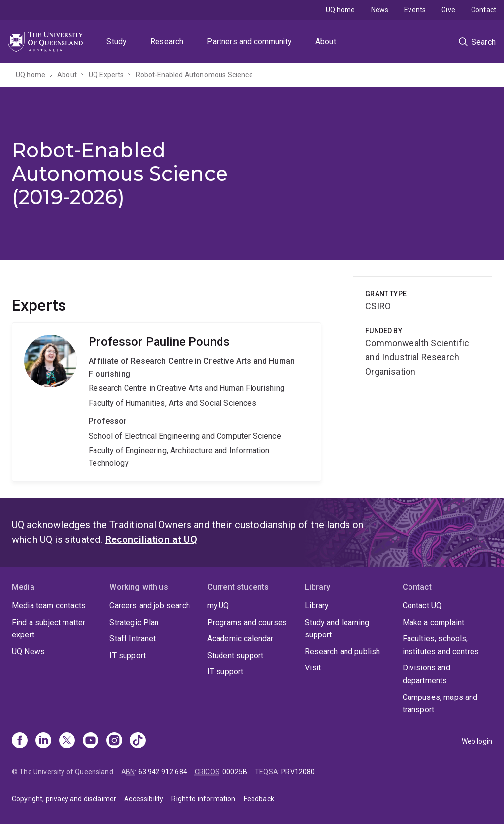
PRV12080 (298, 772)
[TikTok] (138, 741)
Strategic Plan (134, 622)
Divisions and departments (426, 674)
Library (317, 606)
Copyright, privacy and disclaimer (64, 799)
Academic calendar (240, 639)
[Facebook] (20, 741)
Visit (313, 668)
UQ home (341, 10)
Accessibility (144, 799)
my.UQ (218, 606)
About (326, 42)
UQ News (28, 651)
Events (415, 10)
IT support (127, 655)
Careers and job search (150, 606)
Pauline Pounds (167, 402)
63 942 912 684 (163, 772)
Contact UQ (422, 606)
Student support (235, 655)
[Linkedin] (43, 741)
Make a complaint (434, 622)
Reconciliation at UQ (151, 539)
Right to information (203, 799)
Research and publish (342, 651)
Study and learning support (337, 629)
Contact (484, 10)
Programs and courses (247, 622)
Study (116, 42)
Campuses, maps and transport (440, 704)
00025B (235, 772)
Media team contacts (49, 606)
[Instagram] (114, 741)
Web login (477, 741)
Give (448, 10)
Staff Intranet (132, 639)
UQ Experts (106, 75)
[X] (67, 741)
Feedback (259, 799)
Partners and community (249, 42)
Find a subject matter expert (48, 629)
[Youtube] (91, 741)
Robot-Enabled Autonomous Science (194, 75)
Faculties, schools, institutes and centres (441, 645)
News (380, 10)
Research (167, 42)
